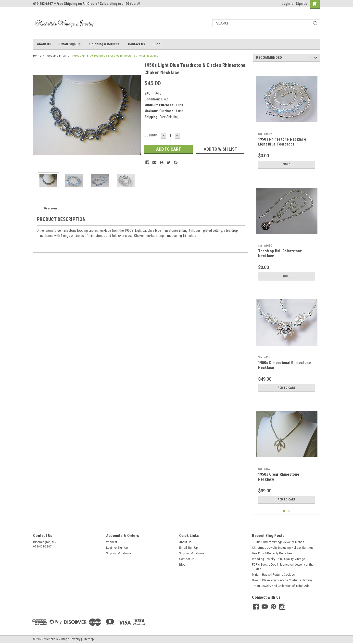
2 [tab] (289, 511)
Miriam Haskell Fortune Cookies (273, 575)
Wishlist (112, 542)
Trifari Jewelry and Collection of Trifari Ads (281, 586)
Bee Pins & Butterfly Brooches (272, 553)
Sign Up (302, 4)
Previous (311, 58)
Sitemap (88, 639)
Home (37, 56)
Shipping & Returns (104, 44)
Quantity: (151, 135)
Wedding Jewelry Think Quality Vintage (278, 559)
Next (316, 58)
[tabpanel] (287, 118)
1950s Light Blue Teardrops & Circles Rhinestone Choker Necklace (115, 56)
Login (286, 4)
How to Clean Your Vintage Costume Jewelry (282, 580)
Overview (50, 208)
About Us (44, 44)
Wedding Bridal (57, 56)
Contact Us (136, 44)
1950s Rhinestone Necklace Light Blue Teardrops (282, 142)
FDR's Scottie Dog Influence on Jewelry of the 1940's (283, 567)
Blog (157, 44)
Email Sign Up (70, 44)
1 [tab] (284, 511)
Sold (287, 164)
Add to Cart (287, 388)
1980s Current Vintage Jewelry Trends (278, 542)
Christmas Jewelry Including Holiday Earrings (283, 548)
